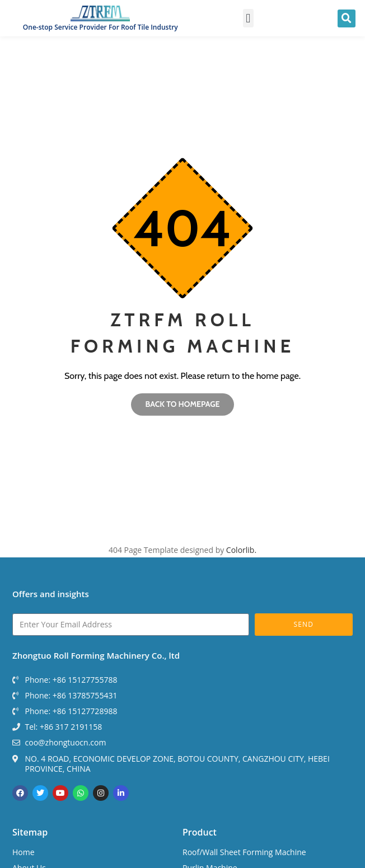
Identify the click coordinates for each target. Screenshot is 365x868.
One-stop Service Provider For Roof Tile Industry (100, 27)
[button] (248, 18)
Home (24, 852)
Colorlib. (241, 550)
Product (200, 832)
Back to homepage (182, 404)
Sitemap (30, 832)
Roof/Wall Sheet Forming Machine (244, 852)
